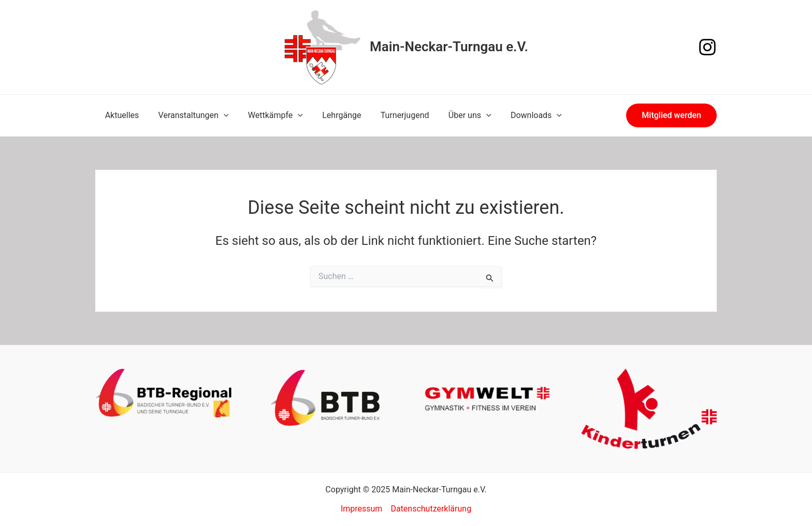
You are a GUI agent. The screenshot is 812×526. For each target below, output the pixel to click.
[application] (220, 115)
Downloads (518, 115)
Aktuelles (121, 115)
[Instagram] (707, 47)
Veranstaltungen (190, 115)
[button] (671, 115)
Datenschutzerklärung (431, 509)
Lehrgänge (332, 115)
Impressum (362, 509)
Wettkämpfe (268, 115)
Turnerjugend (393, 115)
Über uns (455, 115)
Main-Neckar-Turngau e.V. (449, 47)
